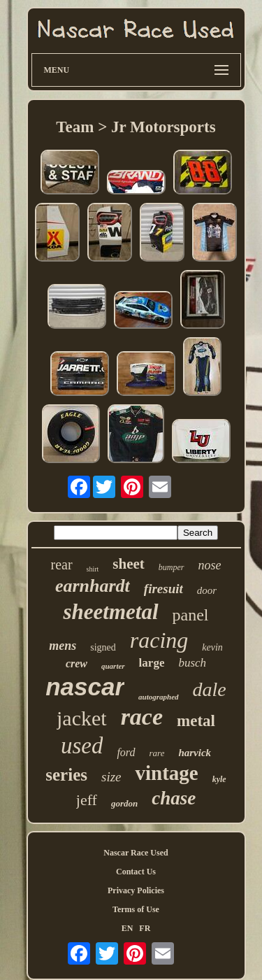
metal (196, 721)
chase (174, 798)
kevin (212, 647)
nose (210, 565)
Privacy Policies (136, 890)
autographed (158, 697)
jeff (87, 800)
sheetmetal (110, 612)
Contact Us (136, 872)
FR (145, 928)
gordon (124, 803)
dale (210, 689)
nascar (85, 687)
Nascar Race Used (136, 853)
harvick (195, 753)
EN (128, 928)
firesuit (163, 589)
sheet (129, 564)
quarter (113, 666)
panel (191, 615)
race (142, 717)
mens (63, 646)
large (152, 663)
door (207, 590)
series (66, 775)
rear (61, 564)
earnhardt (93, 586)
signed (103, 647)
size (111, 777)
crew (77, 663)
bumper (172, 567)
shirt (93, 569)
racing (159, 640)
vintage (166, 773)
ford (126, 752)
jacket (82, 718)
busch (192, 663)
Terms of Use (136, 909)
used (82, 746)
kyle (219, 779)
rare (157, 753)
